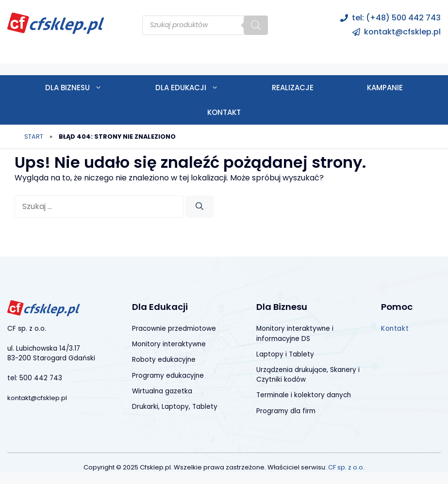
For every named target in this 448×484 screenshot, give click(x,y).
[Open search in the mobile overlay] (205, 25)
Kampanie (385, 88)
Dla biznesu (87, 88)
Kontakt (224, 112)
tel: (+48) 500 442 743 (396, 18)
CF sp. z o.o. (346, 467)
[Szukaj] (199, 207)
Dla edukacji (200, 88)
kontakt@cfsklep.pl (402, 32)
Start (34, 137)
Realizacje (293, 88)
